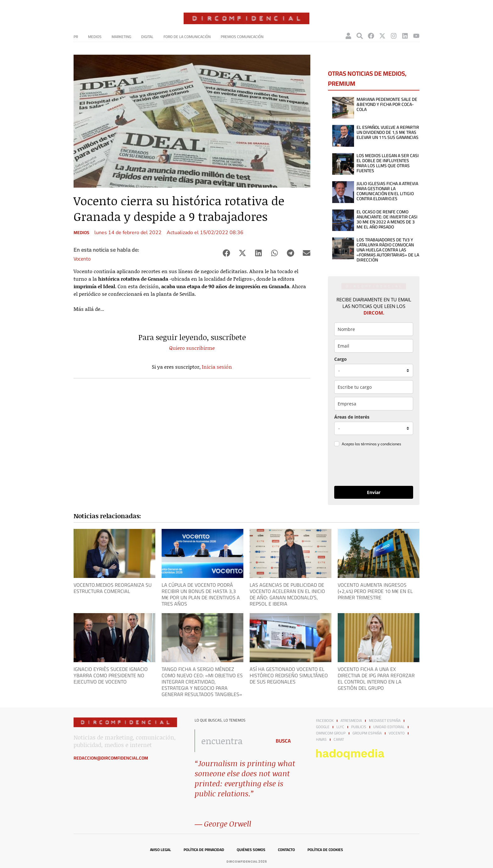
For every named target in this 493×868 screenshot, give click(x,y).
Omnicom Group (331, 733)
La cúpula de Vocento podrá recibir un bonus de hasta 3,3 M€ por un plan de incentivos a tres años (201, 594)
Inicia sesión (217, 367)
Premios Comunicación (242, 37)
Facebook (325, 721)
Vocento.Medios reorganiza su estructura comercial (113, 588)
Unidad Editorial (389, 727)
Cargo (341, 359)
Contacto (286, 850)
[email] (374, 346)
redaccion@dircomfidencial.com (111, 758)
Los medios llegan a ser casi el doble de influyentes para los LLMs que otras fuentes (388, 163)
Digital (147, 37)
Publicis (359, 727)
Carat (339, 739)
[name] (374, 329)
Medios (95, 37)
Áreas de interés (352, 417)
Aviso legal (161, 850)
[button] (226, 253)
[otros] (374, 387)
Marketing (121, 37)
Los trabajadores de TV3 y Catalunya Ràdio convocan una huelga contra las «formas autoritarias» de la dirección (388, 250)
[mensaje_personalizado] (374, 428)
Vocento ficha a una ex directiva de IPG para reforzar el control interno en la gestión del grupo (376, 678)
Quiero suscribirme (192, 348)
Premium (342, 83)
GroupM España (367, 733)
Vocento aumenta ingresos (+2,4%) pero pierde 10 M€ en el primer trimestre (375, 591)
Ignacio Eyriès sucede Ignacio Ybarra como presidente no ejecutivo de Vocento (111, 675)
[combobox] (231, 741)
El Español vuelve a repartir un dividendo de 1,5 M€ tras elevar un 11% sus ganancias (388, 132)
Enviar (374, 492)
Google (323, 727)
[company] (374, 404)
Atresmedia (351, 721)
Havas (321, 739)
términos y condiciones (381, 444)
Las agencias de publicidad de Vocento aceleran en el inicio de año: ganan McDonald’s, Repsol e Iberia (287, 594)
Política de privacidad (204, 850)
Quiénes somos (251, 850)
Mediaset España (385, 721)
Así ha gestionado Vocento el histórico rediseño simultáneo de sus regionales (289, 675)
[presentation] (374, 467)
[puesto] (374, 371)
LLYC (340, 727)
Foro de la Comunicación (187, 37)
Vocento (82, 259)
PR (76, 37)
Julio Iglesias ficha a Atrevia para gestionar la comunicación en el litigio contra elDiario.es (387, 191)
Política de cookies (325, 850)
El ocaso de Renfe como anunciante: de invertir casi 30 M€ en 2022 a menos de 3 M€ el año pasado (387, 219)
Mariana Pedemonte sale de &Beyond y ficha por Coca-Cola (387, 104)
